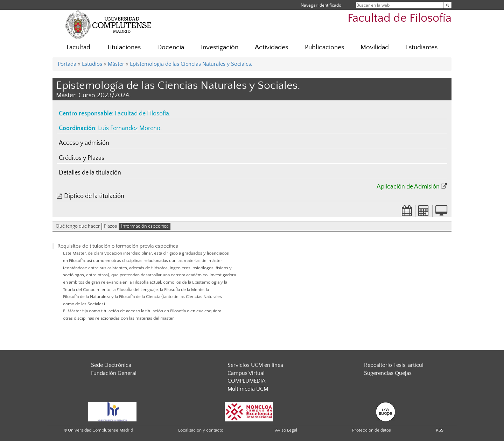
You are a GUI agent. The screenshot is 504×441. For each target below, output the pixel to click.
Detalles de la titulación (90, 173)
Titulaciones (124, 47)
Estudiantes (421, 47)
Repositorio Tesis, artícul (394, 365)
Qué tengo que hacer (78, 226)
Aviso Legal (286, 430)
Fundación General (114, 373)
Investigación (220, 47)
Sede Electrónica (111, 365)
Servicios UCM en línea (255, 365)
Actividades (271, 47)
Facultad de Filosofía (400, 18)
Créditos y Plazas (82, 158)
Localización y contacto (201, 430)
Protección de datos (372, 430)
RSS (440, 430)
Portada (67, 64)
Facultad (78, 47)
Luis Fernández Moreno (129, 128)
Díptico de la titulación (94, 196)
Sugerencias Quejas (388, 373)
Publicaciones (324, 47)
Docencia (171, 47)
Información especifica (145, 226)
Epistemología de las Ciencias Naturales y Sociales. (191, 64)
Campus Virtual (246, 373)
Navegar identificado (321, 5)
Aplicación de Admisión (408, 187)
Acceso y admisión (84, 143)
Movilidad (375, 47)
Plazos (110, 226)
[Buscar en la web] (447, 5)
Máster (116, 64)
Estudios (92, 64)
